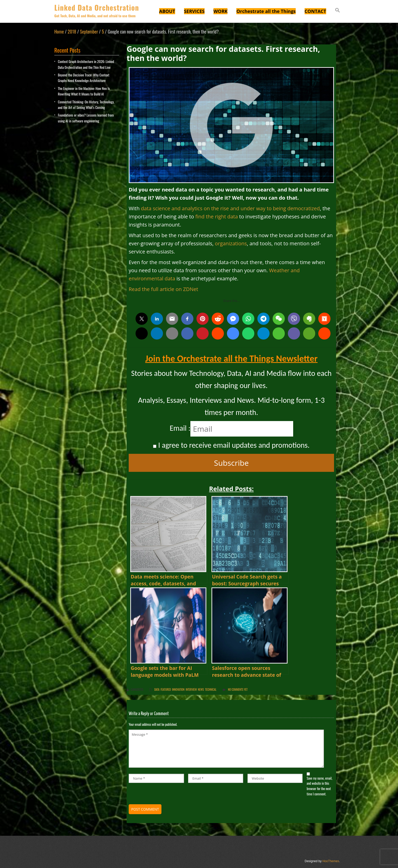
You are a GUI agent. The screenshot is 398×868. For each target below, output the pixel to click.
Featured (166, 689)
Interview (191, 689)
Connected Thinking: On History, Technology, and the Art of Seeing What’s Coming (86, 105)
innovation (178, 689)
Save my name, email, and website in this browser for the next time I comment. (319, 786)
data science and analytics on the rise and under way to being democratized (230, 208)
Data (157, 689)
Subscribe (231, 463)
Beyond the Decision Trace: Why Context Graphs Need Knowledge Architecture (84, 78)
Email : (180, 428)
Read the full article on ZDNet (163, 289)
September (89, 31)
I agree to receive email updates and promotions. (231, 445)
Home (59, 31)
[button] (338, 11)
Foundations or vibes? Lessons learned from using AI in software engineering (86, 118)
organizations (231, 243)
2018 (72, 31)
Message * (226, 749)
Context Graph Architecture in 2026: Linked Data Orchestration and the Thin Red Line (86, 64)
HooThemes (331, 861)
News (201, 689)
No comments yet (238, 689)
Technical (211, 689)
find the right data (217, 216)
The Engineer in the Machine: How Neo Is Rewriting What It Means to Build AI (84, 91)
